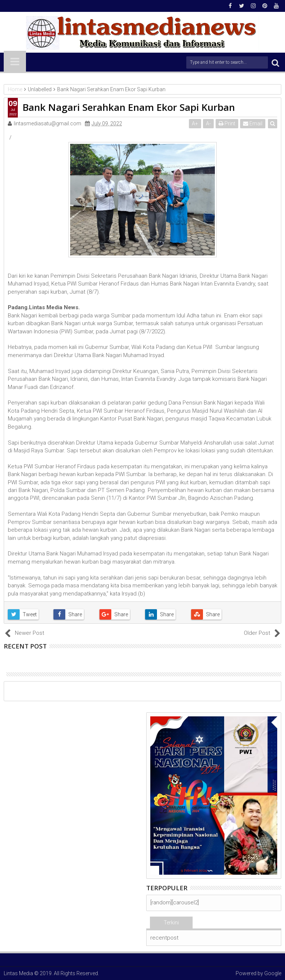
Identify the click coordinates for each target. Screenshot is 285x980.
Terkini (171, 923)
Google (273, 973)
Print (227, 123)
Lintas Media (18, 973)
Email (253, 123)
